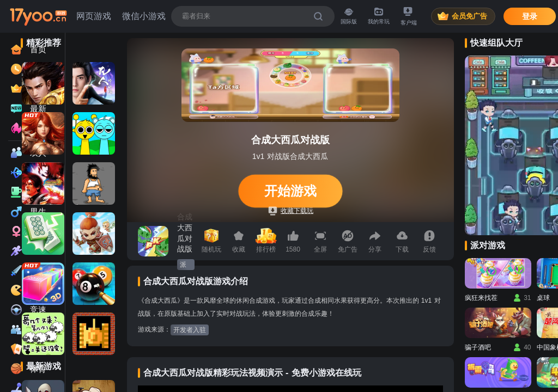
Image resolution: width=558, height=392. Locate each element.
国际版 (349, 16)
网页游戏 (94, 16)
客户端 (409, 17)
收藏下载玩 (291, 211)
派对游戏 (183, 265)
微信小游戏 (144, 16)
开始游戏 (290, 191)
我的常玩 (379, 16)
